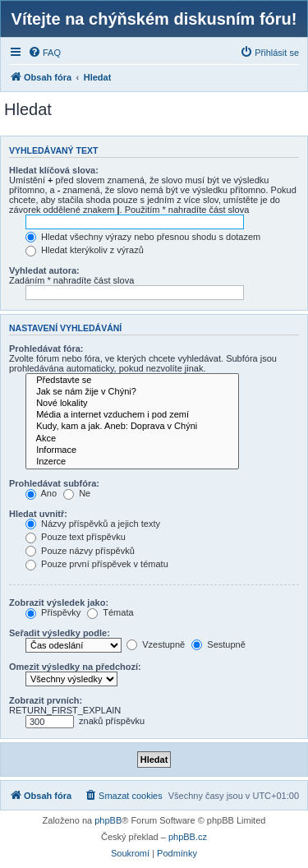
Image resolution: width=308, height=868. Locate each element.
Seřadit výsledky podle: (60, 633)
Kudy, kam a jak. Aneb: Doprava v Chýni (132, 427)
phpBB (108, 820)
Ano (41, 493)
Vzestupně (156, 644)
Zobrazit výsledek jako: (59, 603)
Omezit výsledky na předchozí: (75, 667)
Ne (77, 493)
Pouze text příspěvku (76, 537)
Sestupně (218, 644)
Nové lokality (132, 404)
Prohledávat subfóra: (54, 483)
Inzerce (132, 462)
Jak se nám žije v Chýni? (132, 392)
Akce (132, 439)
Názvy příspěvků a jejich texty (93, 524)
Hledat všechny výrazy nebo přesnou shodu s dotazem (143, 237)
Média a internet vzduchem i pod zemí (132, 415)
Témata (110, 612)
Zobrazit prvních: (46, 700)
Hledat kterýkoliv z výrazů (85, 250)
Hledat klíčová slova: (54, 170)
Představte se (132, 381)
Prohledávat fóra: (46, 349)
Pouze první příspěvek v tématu (97, 564)
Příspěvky (53, 612)
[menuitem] (44, 53)
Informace (132, 450)
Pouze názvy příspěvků (80, 551)
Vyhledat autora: (44, 270)
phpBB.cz (188, 837)
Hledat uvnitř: (38, 514)
